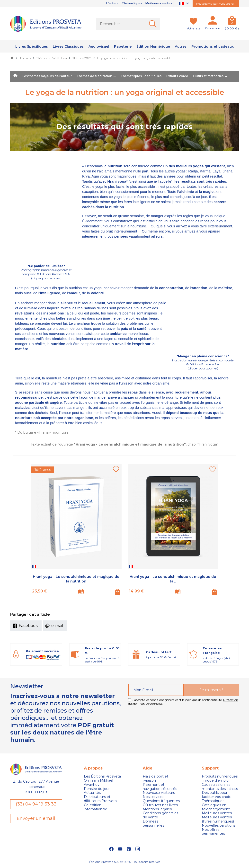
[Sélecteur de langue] (184, 4)
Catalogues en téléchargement (216, 807)
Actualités (92, 793)
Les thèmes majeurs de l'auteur (47, 76)
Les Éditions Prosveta (102, 776)
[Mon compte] (213, 21)
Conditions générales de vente (160, 815)
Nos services (153, 797)
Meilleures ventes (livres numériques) (218, 819)
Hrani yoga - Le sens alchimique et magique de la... (173, 579)
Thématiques (121, 4)
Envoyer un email (36, 819)
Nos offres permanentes (213, 832)
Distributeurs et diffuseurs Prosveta (100, 799)
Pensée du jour (97, 789)
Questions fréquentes (161, 801)
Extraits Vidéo (177, 76)
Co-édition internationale (96, 807)
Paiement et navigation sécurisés (160, 787)
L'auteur (96, 4)
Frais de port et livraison (156, 779)
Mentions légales (157, 809)
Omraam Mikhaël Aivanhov (98, 783)
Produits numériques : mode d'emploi (220, 779)
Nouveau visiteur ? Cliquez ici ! (216, 4)
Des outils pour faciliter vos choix (216, 795)
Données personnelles (153, 823)
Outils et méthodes (208, 76)
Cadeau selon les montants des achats (220, 787)
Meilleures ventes (155, 4)
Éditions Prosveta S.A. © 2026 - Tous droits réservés (124, 862)
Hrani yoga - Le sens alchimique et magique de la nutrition (76, 579)
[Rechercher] (128, 24)
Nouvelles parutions (219, 826)
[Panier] (232, 21)
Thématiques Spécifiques (141, 76)
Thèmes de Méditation (94, 76)
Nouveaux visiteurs (159, 793)
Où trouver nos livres (160, 805)
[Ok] (154, 24)
